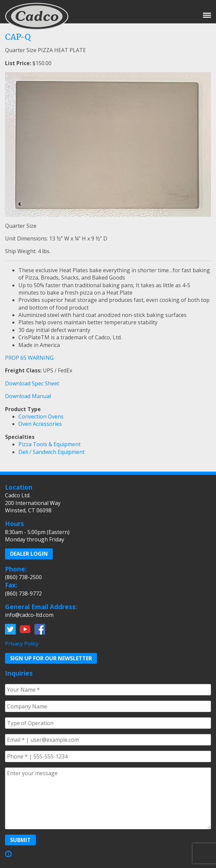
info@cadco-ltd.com (29, 615)
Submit (20, 840)
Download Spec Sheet (32, 383)
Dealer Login (29, 554)
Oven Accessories (40, 424)
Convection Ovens (41, 416)
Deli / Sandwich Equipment (51, 452)
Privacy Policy (22, 644)
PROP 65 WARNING (29, 358)
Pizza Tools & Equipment (49, 444)
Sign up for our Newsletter (51, 658)
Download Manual (28, 396)
